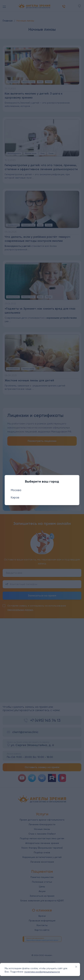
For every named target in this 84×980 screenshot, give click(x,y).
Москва (16, 490)
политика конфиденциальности (42, 972)
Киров (15, 497)
